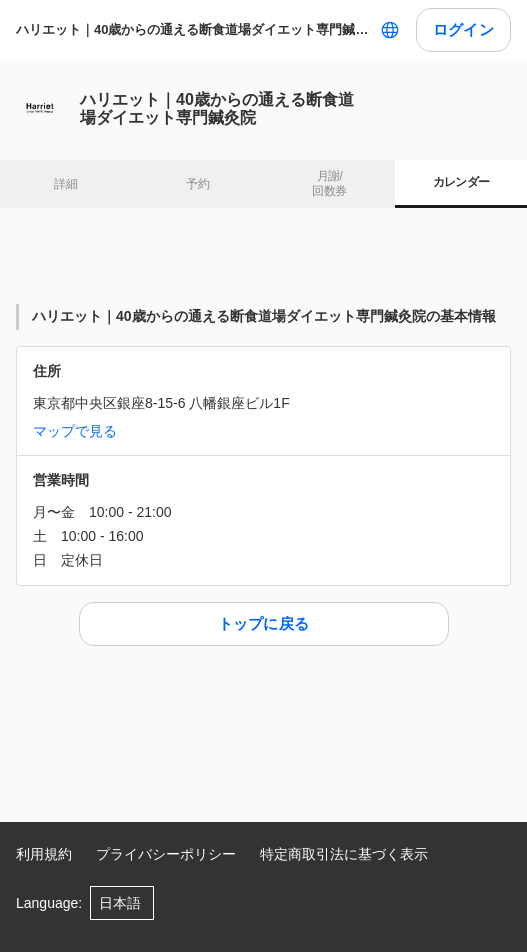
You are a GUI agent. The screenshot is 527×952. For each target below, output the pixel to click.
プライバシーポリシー (166, 854)
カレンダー (461, 182)
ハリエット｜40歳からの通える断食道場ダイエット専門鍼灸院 (194, 29)
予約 (197, 184)
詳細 (65, 184)
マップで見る (75, 431)
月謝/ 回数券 (329, 184)
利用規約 (44, 854)
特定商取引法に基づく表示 (344, 854)
